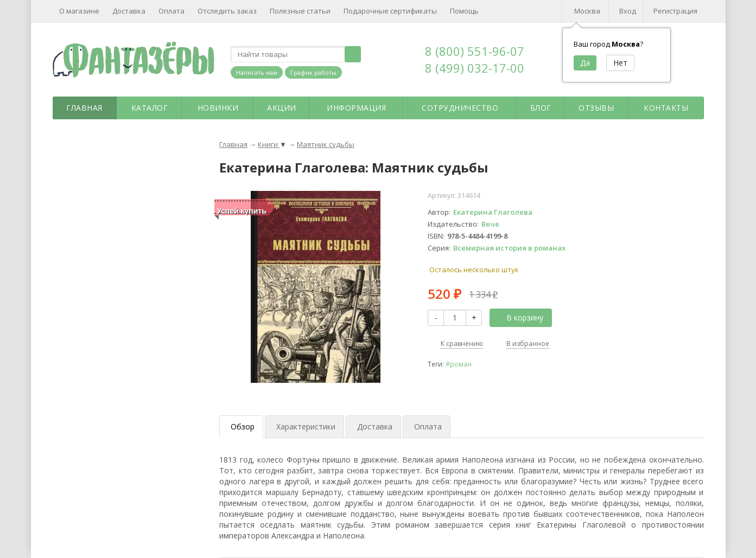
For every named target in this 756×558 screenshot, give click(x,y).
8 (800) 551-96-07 (475, 51)
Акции (282, 108)
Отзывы (596, 108)
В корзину (519, 318)
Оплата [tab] (428, 426)
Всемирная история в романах (509, 248)
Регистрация (675, 11)
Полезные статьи (300, 11)
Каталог (150, 108)
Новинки (218, 108)
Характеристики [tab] (306, 426)
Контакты (666, 108)
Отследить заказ (227, 11)
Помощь (464, 11)
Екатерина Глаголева (493, 212)
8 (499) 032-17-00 (475, 68)
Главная (84, 108)
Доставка (129, 11)
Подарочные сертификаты (390, 11)
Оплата (171, 11)
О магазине (79, 11)
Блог (541, 108)
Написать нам (257, 72)
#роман (459, 364)
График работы (313, 72)
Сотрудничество (460, 108)
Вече (490, 224)
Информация (356, 108)
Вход (628, 11)
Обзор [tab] (243, 426)
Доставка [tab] (375, 426)
